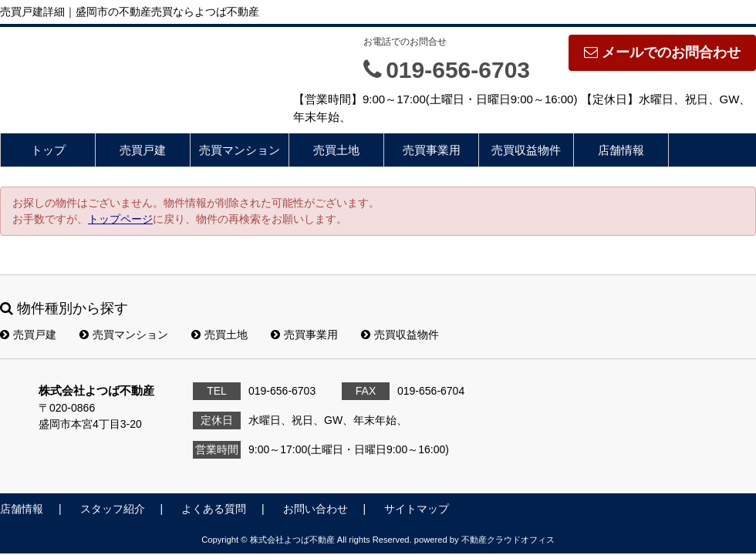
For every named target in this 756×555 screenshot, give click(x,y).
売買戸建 (143, 150)
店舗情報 (621, 150)
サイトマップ (417, 509)
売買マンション (240, 150)
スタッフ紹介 (113, 509)
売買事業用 (432, 150)
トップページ (120, 219)
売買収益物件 (526, 150)
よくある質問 (214, 509)
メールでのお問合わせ (662, 52)
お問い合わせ (316, 509)
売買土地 (336, 150)
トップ (48, 150)
